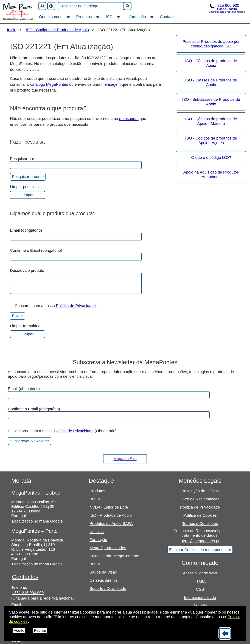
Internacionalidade (200, 598)
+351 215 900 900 (28, 593)
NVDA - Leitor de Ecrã (109, 507)
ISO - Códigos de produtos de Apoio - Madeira (211, 121)
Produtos (84, 17)
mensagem (111, 84)
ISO (109, 17)
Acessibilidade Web (200, 573)
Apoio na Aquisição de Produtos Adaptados (211, 175)
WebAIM (200, 606)
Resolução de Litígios (200, 491)
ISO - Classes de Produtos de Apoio (211, 82)
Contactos (169, 17)
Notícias (97, 532)
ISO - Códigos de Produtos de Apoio (57, 30)
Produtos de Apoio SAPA (111, 524)
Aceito (19, 630)
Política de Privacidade (76, 306)
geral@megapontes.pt (200, 541)
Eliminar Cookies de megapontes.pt (200, 550)
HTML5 (200, 581)
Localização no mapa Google (37, 521)
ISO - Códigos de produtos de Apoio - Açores (211, 141)
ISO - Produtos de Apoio (111, 515)
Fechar (40, 630)
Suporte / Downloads (108, 588)
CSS (200, 589)
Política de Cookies (200, 515)
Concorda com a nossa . (54, 306)
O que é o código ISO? (211, 158)
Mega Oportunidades (108, 548)
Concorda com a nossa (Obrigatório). (63, 431)
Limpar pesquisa (28, 192)
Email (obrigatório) (76, 234)
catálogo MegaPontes (49, 84)
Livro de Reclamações (200, 499)
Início (12, 30)
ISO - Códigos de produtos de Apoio (211, 63)
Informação (136, 17)
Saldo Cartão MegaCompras (114, 556)
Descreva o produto (76, 281)
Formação (98, 540)
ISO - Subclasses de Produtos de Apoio (211, 102)
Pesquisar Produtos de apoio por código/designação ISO (211, 44)
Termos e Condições (200, 524)
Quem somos (51, 17)
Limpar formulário (28, 331)
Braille (95, 499)
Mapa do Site (125, 459)
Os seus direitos (103, 580)
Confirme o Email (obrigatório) (76, 254)
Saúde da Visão (103, 572)
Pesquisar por (76, 163)
